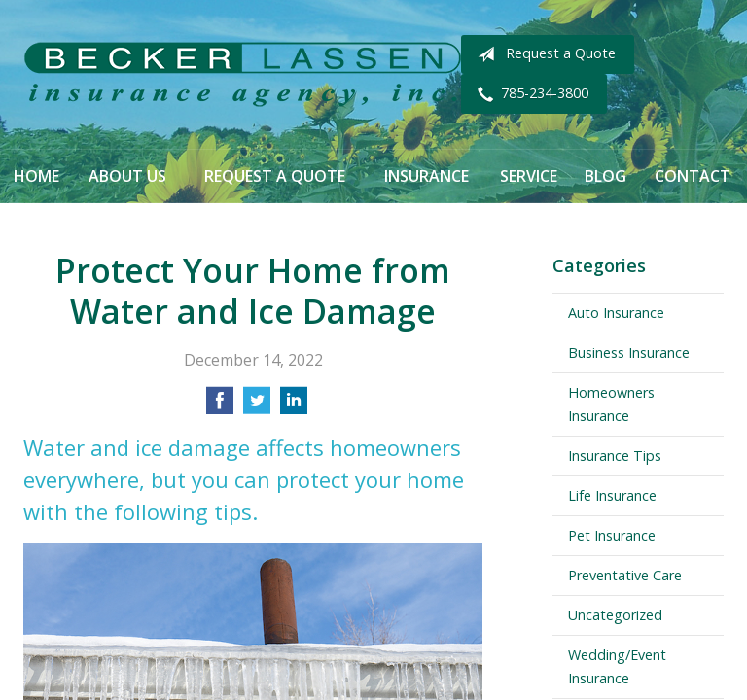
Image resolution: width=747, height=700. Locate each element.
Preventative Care (625, 575)
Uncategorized (615, 615)
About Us (127, 176)
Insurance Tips (615, 455)
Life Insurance (612, 495)
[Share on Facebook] (220, 406)
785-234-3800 (529, 94)
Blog (605, 176)
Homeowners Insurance (611, 404)
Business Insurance (629, 352)
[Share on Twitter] (257, 406)
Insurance (427, 176)
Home (36, 176)
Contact (693, 176)
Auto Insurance (616, 313)
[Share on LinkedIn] (294, 406)
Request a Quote (543, 54)
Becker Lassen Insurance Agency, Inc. (242, 74)
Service (529, 176)
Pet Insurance (612, 535)
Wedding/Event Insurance (617, 666)
